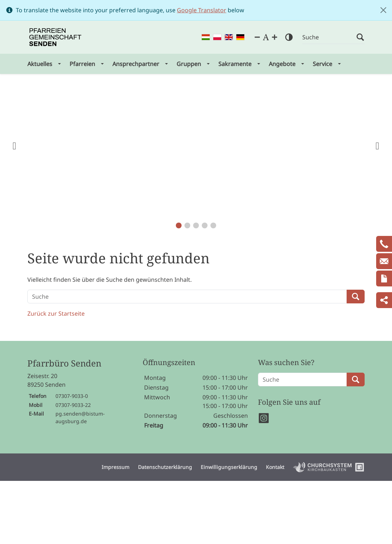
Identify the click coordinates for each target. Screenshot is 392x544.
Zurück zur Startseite (56, 313)
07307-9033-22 (73, 405)
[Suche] (329, 37)
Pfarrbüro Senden (64, 363)
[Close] (383, 10)
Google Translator (202, 10)
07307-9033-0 (72, 396)
